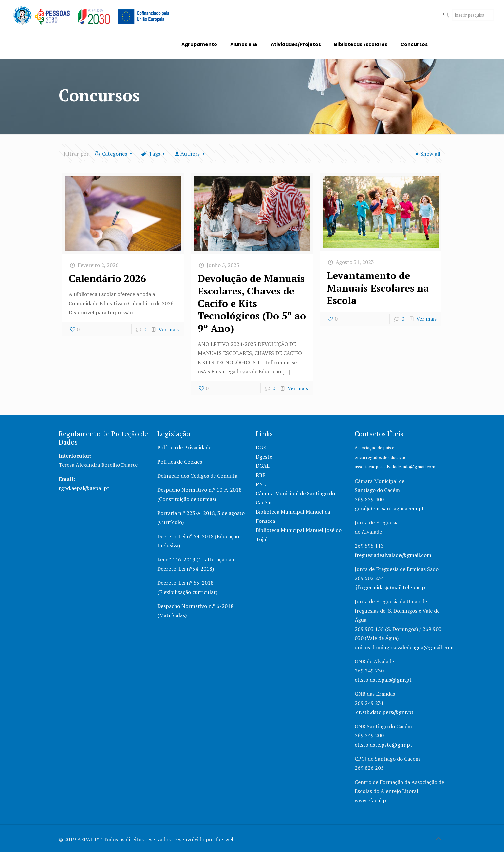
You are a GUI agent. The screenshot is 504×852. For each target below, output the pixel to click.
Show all (427, 154)
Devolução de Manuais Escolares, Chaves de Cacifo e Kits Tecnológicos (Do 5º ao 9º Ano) (252, 303)
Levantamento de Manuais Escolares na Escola (378, 288)
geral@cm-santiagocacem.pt (389, 508)
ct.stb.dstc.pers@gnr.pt (385, 712)
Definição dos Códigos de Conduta (197, 476)
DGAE (263, 466)
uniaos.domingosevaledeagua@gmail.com (404, 647)
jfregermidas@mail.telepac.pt (392, 587)
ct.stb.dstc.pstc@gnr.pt (383, 745)
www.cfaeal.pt (372, 800)
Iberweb (225, 839)
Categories (114, 154)
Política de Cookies (180, 462)
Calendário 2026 (107, 278)
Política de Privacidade (184, 447)
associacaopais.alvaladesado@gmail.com (395, 467)
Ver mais (169, 329)
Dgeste (264, 457)
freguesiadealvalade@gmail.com (393, 555)
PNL (261, 484)
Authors (190, 154)
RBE (261, 475)
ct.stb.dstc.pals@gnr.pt (383, 680)
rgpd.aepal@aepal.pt (84, 488)
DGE (261, 447)
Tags (154, 154)
